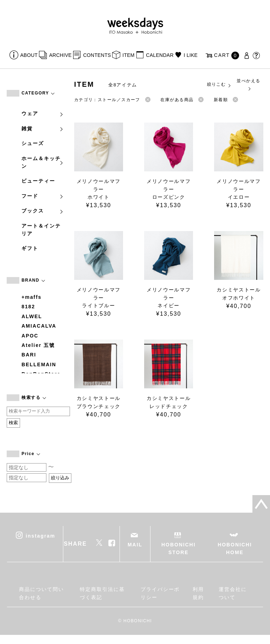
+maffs (31, 297)
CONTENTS (97, 55)
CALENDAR (160, 55)
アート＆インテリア (41, 230)
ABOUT (29, 55)
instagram (40, 535)
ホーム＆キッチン (43, 162)
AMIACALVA (39, 326)
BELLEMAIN (39, 364)
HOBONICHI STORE (178, 548)
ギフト (30, 248)
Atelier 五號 (38, 345)
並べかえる (248, 84)
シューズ (33, 143)
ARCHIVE (60, 55)
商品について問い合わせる (41, 593)
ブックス (43, 211)
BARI (29, 355)
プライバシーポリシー (160, 593)
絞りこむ (219, 85)
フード (43, 196)
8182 (28, 307)
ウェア (43, 113)
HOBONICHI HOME (235, 548)
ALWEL (32, 316)
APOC (30, 336)
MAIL (135, 545)
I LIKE (191, 55)
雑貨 (43, 129)
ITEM (128, 55)
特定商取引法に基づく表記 (102, 593)
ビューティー (38, 181)
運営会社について (233, 593)
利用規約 (198, 593)
